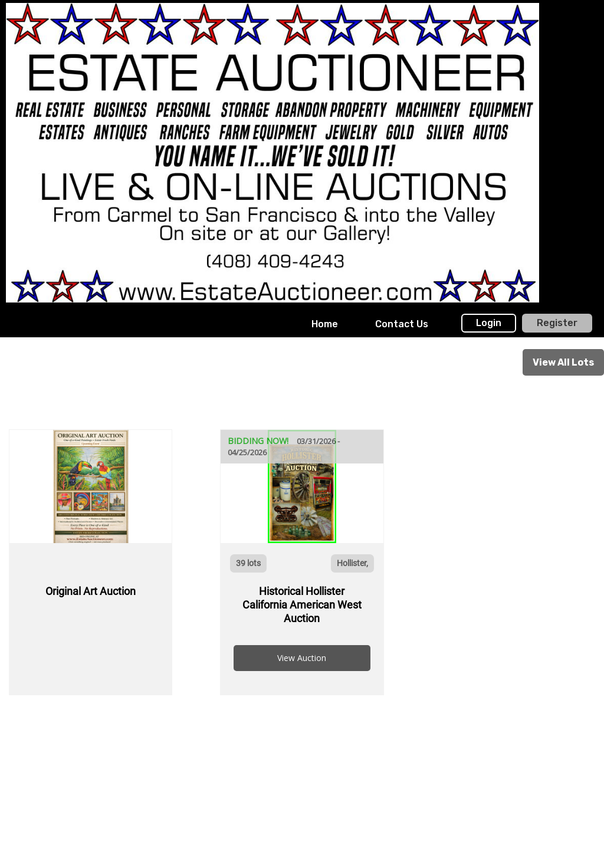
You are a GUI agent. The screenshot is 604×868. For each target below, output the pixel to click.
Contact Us (402, 324)
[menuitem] (325, 324)
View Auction (302, 658)
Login (489, 323)
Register (557, 323)
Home (325, 324)
